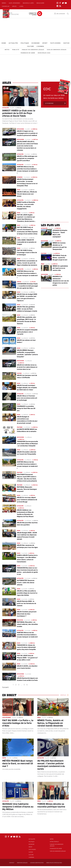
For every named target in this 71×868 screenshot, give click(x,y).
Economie (36, 43)
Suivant (5, 687)
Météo (7, 50)
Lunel (21, 6)
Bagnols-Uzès (28, 3)
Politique (25, 43)
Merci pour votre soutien (54, 863)
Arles (14, 6)
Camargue (6, 6)
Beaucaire (40, 3)
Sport (45, 43)
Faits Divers (55, 43)
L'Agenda (40, 46)
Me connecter (61, 14)
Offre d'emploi (54, 842)
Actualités (13, 43)
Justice (66, 43)
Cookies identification (37, 863)
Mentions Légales (22, 863)
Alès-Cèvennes (15, 3)
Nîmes (4, 3)
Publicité (16, 50)
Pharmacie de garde (28, 53)
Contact (12, 863)
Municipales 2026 (44, 53)
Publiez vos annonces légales (33, 50)
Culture (30, 46)
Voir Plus (63, 695)
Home (4, 43)
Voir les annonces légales (57, 50)
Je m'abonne (49, 103)
